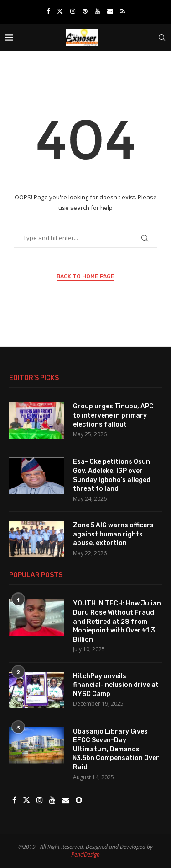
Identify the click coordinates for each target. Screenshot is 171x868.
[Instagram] (73, 11)
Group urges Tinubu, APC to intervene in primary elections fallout (113, 415)
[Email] (110, 11)
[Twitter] (60, 11)
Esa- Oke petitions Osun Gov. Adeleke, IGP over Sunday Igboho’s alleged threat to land (112, 475)
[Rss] (123, 11)
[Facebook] (48, 11)
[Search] (162, 38)
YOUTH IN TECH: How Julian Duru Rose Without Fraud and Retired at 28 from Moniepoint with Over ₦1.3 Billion (117, 621)
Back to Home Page (85, 276)
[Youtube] (97, 11)
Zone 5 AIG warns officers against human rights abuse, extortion (113, 534)
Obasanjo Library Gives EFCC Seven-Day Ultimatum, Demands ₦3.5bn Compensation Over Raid (116, 749)
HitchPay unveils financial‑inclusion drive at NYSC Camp (116, 685)
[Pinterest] (85, 11)
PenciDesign (85, 855)
